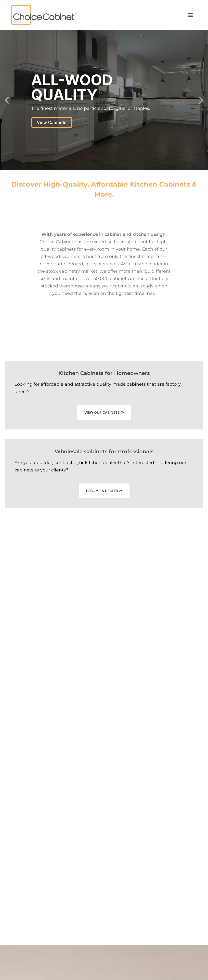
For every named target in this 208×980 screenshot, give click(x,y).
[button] (191, 15)
